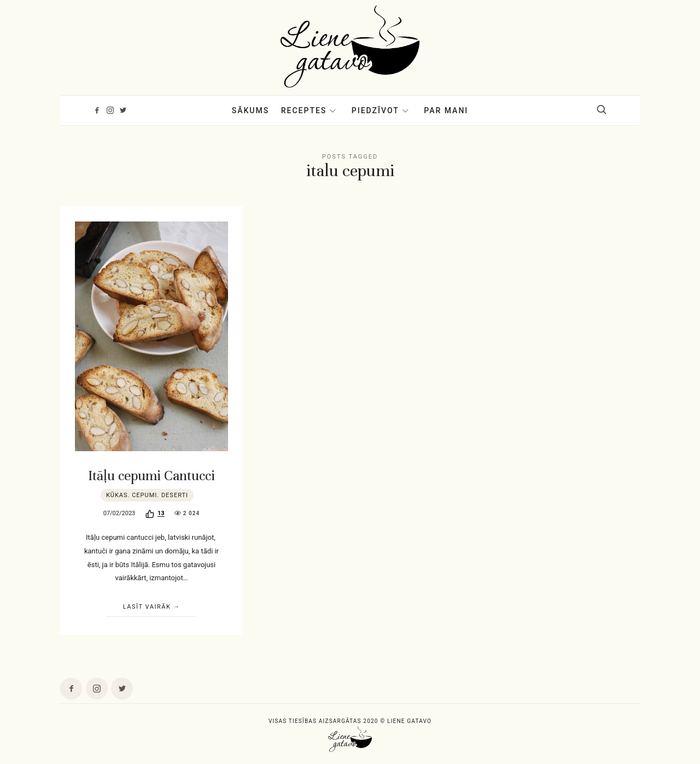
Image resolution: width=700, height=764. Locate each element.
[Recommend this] (155, 514)
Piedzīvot (375, 110)
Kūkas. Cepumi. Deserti (147, 495)
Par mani (446, 110)
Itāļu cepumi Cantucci (151, 476)
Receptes (304, 110)
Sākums (251, 110)
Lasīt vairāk (147, 607)
